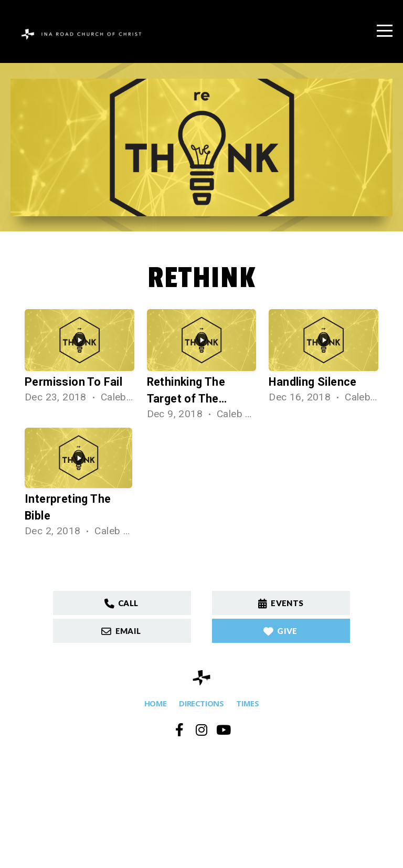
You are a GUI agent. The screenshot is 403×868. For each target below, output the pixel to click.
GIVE (280, 631)
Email (120, 631)
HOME (156, 703)
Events (280, 603)
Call (121, 603)
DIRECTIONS (201, 703)
